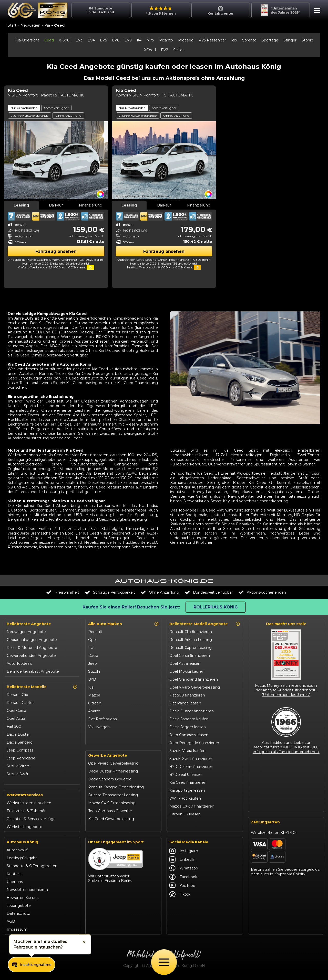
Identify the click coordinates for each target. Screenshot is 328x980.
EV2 (165, 50)
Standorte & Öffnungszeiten (32, 868)
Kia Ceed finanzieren (188, 782)
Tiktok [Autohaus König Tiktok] (180, 897)
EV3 (79, 40)
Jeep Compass (20, 750)
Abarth (94, 711)
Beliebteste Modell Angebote (205, 624)
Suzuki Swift (18, 774)
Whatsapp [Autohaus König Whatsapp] (184, 870)
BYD (92, 679)
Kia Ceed (15, 782)
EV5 (103, 40)
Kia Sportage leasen (187, 790)
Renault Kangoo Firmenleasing (116, 790)
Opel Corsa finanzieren (190, 656)
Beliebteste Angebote (29, 624)
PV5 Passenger (212, 40)
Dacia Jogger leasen (188, 727)
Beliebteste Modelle (42, 687)
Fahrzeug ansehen (56, 251)
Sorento (249, 40)
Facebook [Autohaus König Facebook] (183, 879)
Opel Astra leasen (185, 663)
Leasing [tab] (21, 205)
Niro (150, 40)
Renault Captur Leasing (191, 648)
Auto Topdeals (19, 663)
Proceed (186, 40)
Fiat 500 (14, 726)
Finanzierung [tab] (91, 205)
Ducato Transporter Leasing (113, 798)
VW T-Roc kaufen (185, 798)
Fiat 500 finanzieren (187, 695)
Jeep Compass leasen (189, 735)
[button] (316, 11)
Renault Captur (20, 703)
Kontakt (14, 876)
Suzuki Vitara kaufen (187, 751)
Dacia (93, 656)
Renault (95, 632)
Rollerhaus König (216, 607)
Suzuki (94, 671)
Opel (92, 640)
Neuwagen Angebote (26, 632)
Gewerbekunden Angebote (31, 656)
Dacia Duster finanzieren (192, 711)
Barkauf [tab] (56, 205)
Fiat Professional (103, 719)
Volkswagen (99, 727)
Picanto (166, 40)
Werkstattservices (25, 797)
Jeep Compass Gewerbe (110, 813)
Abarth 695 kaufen (186, 822)
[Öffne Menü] (164, 962)
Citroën (95, 703)
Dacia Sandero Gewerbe (110, 782)
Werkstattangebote (24, 829)
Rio (234, 40)
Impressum (17, 932)
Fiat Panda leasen (185, 703)
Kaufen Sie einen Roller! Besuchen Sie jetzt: (131, 607)
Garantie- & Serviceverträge (31, 821)
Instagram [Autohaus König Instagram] (184, 853)
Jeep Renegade (21, 758)
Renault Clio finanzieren (191, 632)
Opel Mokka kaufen (187, 671)
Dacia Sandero (20, 742)
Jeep (93, 663)
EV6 (116, 40)
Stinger (290, 40)
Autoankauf (17, 852)
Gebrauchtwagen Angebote (32, 640)
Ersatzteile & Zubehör (26, 813)
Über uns (15, 884)
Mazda (94, 695)
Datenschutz (18, 916)
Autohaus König (22, 844)
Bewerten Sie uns (23, 900)
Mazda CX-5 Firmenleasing (112, 805)
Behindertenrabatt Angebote (33, 671)
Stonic (307, 40)
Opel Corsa (16, 711)
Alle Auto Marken (124, 624)
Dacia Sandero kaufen (189, 719)
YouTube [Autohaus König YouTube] (182, 888)
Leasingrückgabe (22, 860)
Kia (47, 25)
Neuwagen (30, 25)
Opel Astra (16, 718)
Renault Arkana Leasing (191, 640)
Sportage (270, 40)
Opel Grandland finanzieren (194, 679)
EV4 (91, 40)
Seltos (179, 50)
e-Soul (65, 40)
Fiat (91, 648)
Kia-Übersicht (27, 40)
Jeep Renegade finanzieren (194, 743)
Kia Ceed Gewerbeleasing (111, 821)
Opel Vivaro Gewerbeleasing (113, 766)
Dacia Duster (18, 734)
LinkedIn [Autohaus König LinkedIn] (182, 862)
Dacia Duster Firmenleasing (113, 774)
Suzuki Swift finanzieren (191, 759)
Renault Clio (17, 695)
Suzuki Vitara (18, 766)
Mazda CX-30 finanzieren (192, 806)
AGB (11, 924)
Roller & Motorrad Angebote (32, 648)
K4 (139, 40)
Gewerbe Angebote (108, 758)
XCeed (150, 50)
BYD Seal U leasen (186, 775)
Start (12, 25)
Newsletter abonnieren (27, 892)
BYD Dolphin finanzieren (191, 767)
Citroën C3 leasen (185, 814)
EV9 (128, 40)
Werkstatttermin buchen (29, 805)
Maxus (94, 735)
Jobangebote (19, 908)
